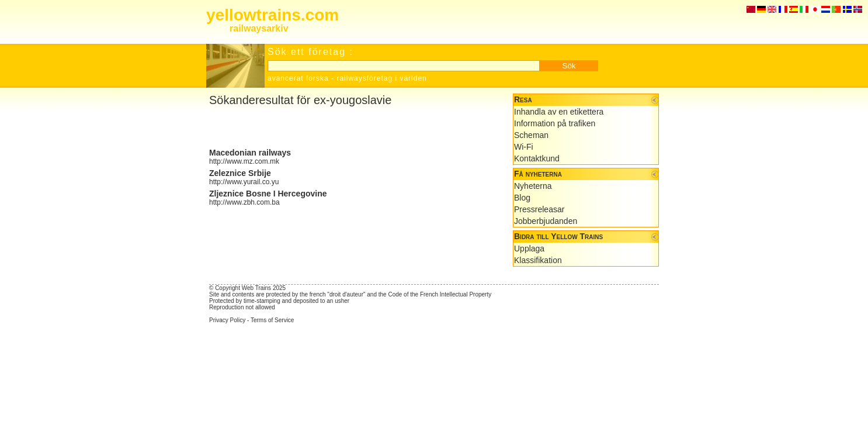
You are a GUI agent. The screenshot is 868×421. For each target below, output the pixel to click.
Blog (522, 198)
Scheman (531, 135)
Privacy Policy (227, 320)
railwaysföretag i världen (381, 78)
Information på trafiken (555, 123)
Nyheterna (533, 186)
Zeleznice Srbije (240, 173)
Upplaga (529, 249)
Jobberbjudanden (546, 221)
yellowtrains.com (272, 15)
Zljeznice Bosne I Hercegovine (268, 194)
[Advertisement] (346, 127)
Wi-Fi (524, 147)
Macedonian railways (250, 153)
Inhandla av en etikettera (559, 112)
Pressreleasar (539, 209)
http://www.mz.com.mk (244, 161)
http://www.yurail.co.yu (244, 182)
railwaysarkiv (259, 28)
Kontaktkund (537, 158)
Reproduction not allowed (242, 307)
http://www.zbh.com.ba (244, 202)
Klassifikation (538, 260)
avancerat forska (298, 78)
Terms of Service (272, 320)
